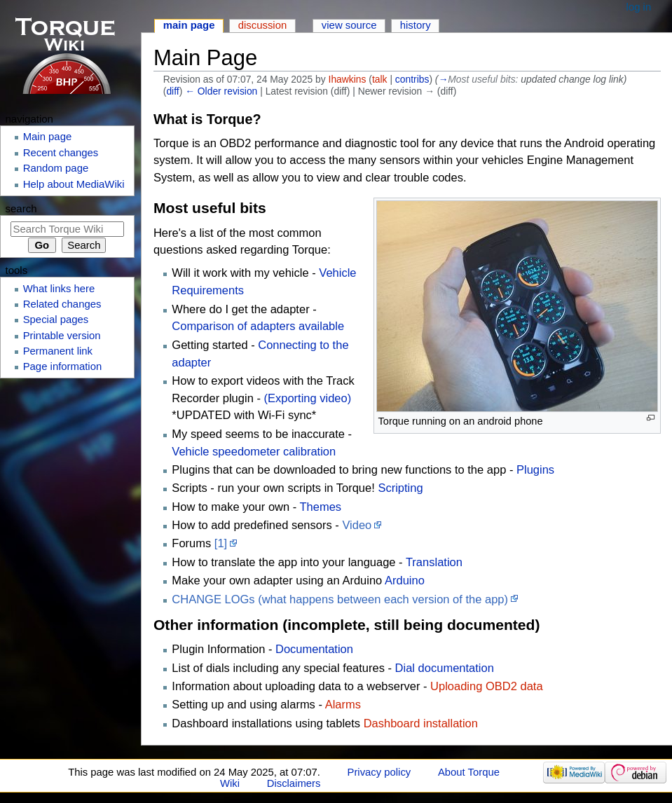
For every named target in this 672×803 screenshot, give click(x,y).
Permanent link (58, 351)
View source (349, 25)
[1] (221, 543)
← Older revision (221, 91)
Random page (56, 168)
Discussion (263, 25)
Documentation (314, 649)
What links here (59, 289)
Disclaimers (294, 783)
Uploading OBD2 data (487, 686)
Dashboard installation (421, 723)
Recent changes (61, 153)
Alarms (343, 704)
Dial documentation (445, 668)
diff (172, 91)
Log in (639, 7)
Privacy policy (379, 772)
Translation (434, 562)
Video (357, 525)
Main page (189, 25)
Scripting (400, 488)
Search (21, 208)
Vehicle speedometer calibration (254, 451)
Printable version (62, 336)
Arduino (405, 580)
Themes (321, 507)
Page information (63, 366)
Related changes (62, 304)
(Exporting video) (307, 398)
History (416, 25)
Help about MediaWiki (74, 184)
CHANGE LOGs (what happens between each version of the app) (340, 599)
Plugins (535, 469)
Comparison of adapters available (258, 326)
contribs (412, 79)
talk (380, 79)
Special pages (56, 320)
